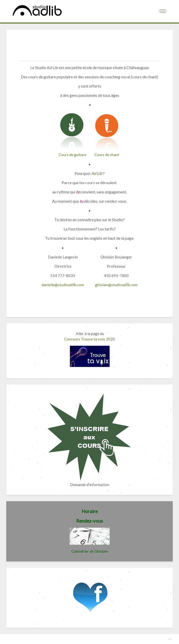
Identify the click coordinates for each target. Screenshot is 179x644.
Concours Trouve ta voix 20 (87, 339)
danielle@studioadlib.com (63, 285)
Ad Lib (97, 173)
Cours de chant (107, 155)
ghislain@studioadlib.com (116, 285)
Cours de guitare (72, 155)
